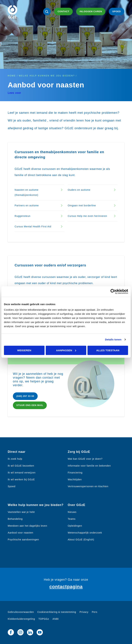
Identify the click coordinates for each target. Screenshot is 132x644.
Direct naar (17, 452)
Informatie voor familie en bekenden (89, 466)
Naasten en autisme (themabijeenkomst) (27, 192)
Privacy (84, 612)
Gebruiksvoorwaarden (21, 612)
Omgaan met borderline (82, 205)
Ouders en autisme (79, 190)
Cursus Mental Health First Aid (33, 226)
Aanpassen (66, 350)
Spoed (12, 486)
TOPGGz (44, 619)
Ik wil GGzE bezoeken (21, 466)
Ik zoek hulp (15, 459)
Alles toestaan (108, 350)
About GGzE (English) (81, 540)
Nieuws (72, 512)
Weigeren (24, 350)
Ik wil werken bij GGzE (21, 479)
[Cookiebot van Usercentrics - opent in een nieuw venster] (113, 292)
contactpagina (66, 587)
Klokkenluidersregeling (21, 619)
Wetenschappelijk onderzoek (85, 533)
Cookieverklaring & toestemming (57, 612)
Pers (95, 612)
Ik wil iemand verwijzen (22, 473)
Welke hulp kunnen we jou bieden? (47, 76)
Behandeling (15, 519)
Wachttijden (75, 479)
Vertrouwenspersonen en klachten (88, 486)
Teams (72, 519)
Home (12, 76)
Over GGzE (76, 505)
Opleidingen (75, 526)
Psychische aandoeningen (23, 540)
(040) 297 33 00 (25, 396)
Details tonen (113, 339)
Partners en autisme (27, 205)
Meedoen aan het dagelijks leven (27, 526)
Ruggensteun (23, 216)
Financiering (75, 473)
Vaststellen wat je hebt (21, 512)
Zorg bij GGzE (79, 452)
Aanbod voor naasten (20, 533)
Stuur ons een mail (30, 405)
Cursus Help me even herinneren (87, 216)
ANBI (56, 619)
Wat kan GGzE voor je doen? (85, 459)
